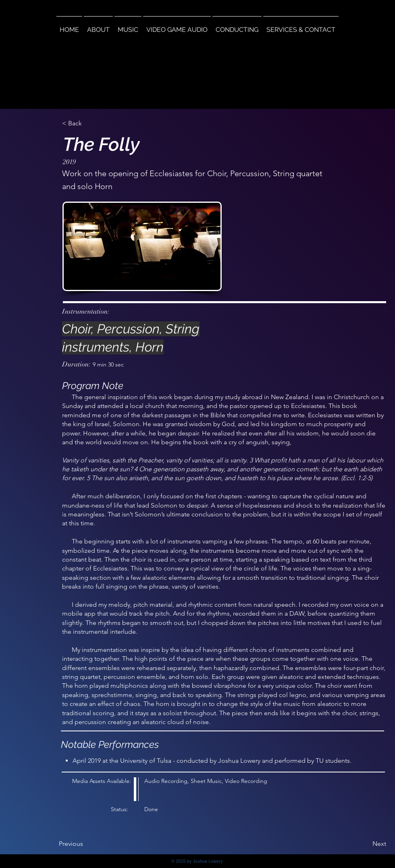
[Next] (366, 844)
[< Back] (89, 123)
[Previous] (85, 844)
